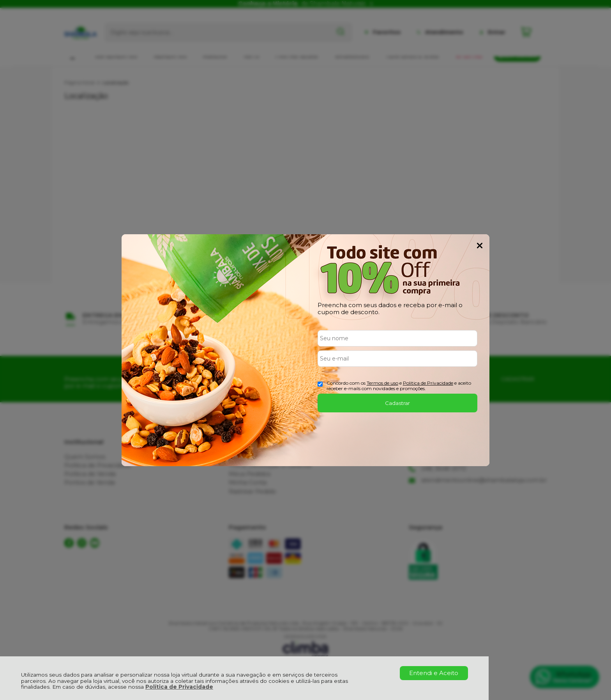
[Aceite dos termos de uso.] (320, 384)
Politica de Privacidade (428, 383)
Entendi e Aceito (434, 673)
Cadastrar (397, 403)
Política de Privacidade (179, 687)
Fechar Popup (480, 246)
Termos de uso (382, 383)
